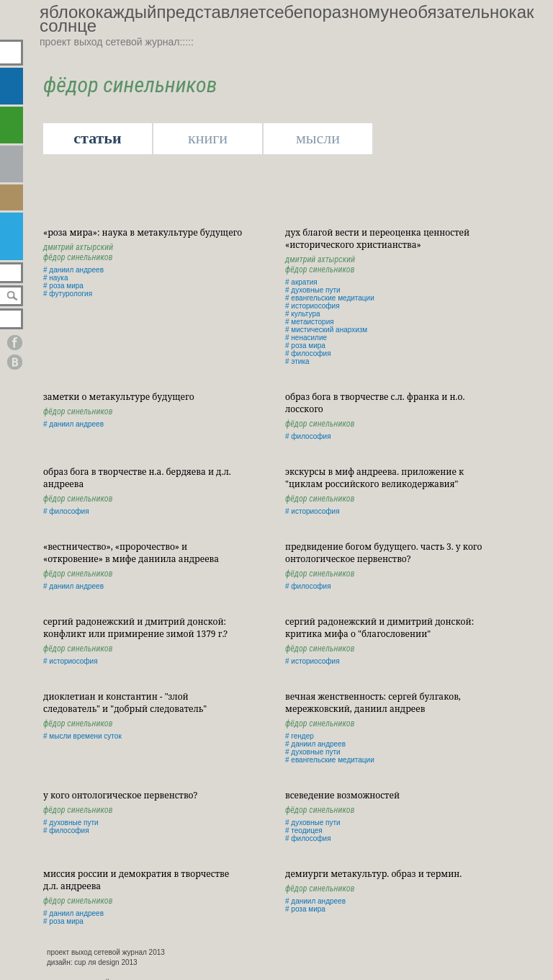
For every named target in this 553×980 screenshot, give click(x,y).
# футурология (68, 294)
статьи (97, 138)
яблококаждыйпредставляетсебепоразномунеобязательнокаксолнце (287, 19)
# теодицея (304, 830)
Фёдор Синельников (78, 257)
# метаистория (310, 322)
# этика (297, 361)
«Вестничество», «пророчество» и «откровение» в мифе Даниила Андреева (131, 553)
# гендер (300, 736)
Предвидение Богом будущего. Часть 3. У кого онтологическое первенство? (383, 553)
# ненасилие (306, 338)
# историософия (313, 306)
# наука (55, 278)
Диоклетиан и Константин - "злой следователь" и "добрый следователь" (125, 703)
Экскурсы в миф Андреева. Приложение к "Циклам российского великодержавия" (374, 478)
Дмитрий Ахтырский (78, 247)
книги (208, 138)
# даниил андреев (73, 270)
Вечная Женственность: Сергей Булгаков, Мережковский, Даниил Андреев (373, 703)
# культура (303, 314)
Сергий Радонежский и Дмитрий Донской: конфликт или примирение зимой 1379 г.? (135, 628)
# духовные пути (313, 290)
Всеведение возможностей (342, 795)
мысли (318, 138)
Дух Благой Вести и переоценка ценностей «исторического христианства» (377, 239)
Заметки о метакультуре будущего (119, 397)
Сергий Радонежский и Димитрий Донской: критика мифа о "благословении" (379, 628)
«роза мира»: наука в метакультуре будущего (143, 232)
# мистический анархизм (326, 330)
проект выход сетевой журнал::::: (117, 42)
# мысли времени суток (82, 736)
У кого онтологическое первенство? (120, 795)
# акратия (301, 282)
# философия (308, 353)
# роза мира (63, 286)
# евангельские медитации (330, 298)
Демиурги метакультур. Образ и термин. (373, 874)
